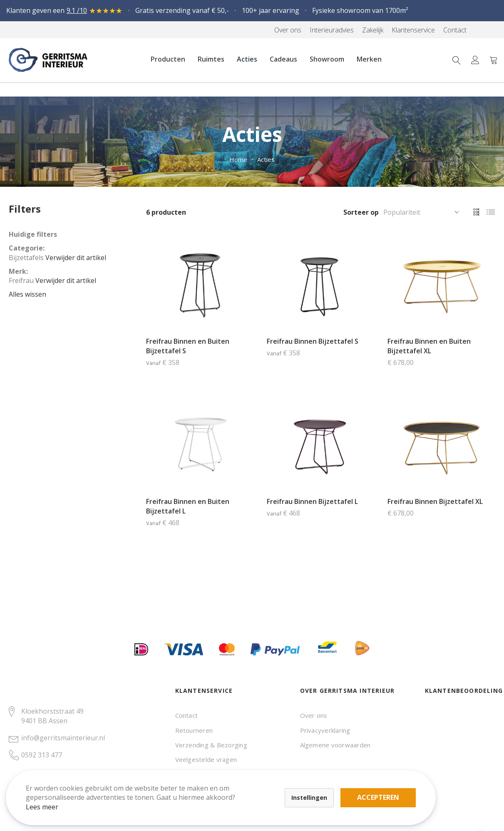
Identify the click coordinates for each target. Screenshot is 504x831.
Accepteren (289, 785)
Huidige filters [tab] (33, 234)
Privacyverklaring (325, 730)
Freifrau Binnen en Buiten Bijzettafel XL (429, 346)
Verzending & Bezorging (211, 745)
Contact (187, 715)
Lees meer (50, 799)
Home (238, 159)
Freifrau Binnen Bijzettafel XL (435, 501)
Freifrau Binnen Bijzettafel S (313, 341)
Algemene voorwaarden (335, 745)
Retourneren (194, 730)
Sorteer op (361, 212)
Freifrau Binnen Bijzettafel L (312, 501)
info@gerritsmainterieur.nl (63, 738)
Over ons (314, 715)
